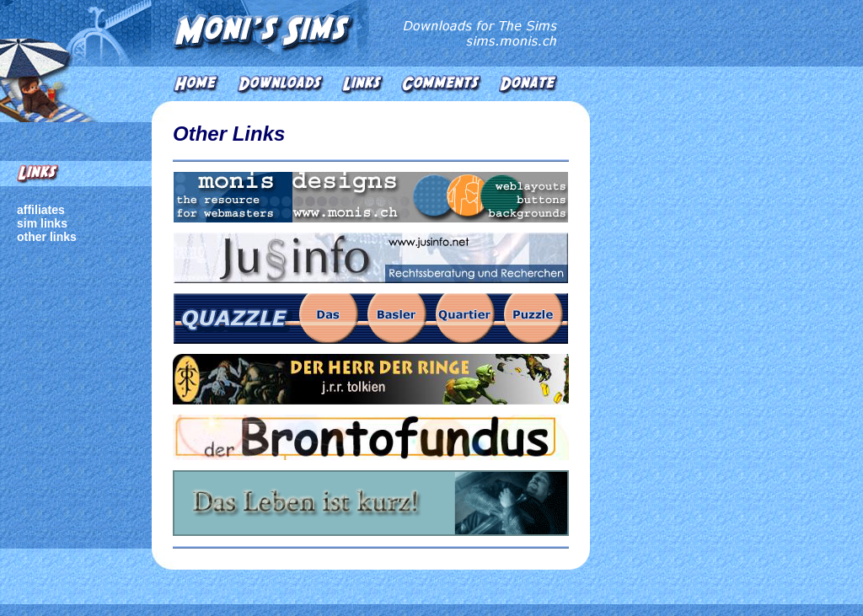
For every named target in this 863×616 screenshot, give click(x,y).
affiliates (41, 210)
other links (47, 237)
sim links (42, 223)
